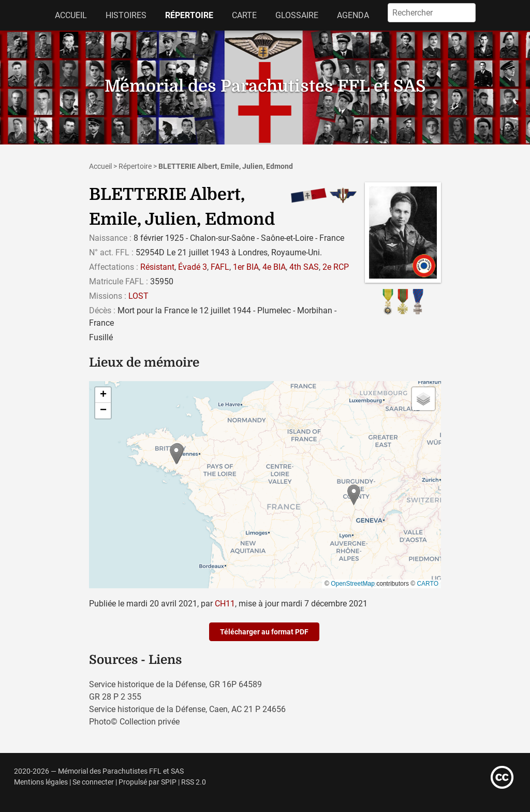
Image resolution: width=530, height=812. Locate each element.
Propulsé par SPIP (148, 782)
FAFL (220, 267)
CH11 (225, 604)
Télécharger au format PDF (264, 632)
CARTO (428, 584)
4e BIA (274, 267)
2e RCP (336, 267)
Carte (244, 15)
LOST (138, 296)
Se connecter (93, 782)
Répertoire (189, 15)
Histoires (126, 15)
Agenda (353, 15)
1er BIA (246, 267)
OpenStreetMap (353, 584)
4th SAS (304, 267)
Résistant (157, 267)
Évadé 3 (193, 267)
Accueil (71, 15)
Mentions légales (41, 782)
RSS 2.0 (194, 782)
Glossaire (297, 15)
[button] (354, 495)
